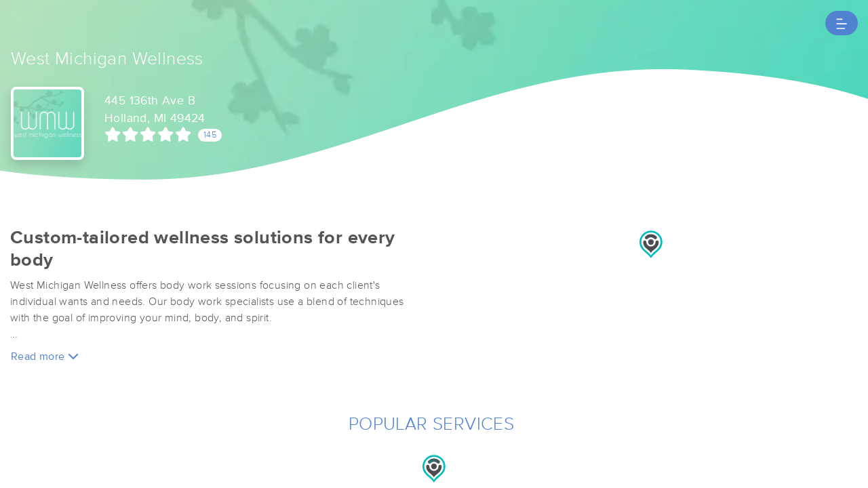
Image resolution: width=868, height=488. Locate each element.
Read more (45, 356)
